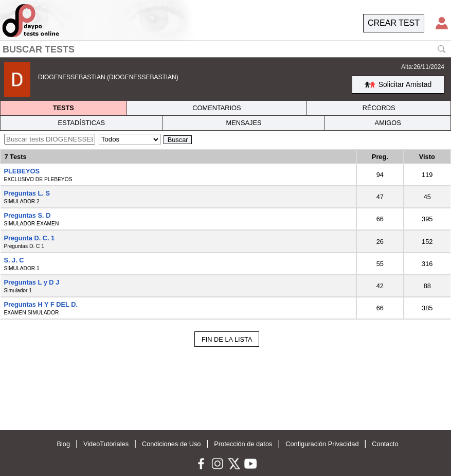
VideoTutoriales (106, 444)
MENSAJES (244, 123)
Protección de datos (243, 444)
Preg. (380, 157)
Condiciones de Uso (172, 444)
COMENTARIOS (217, 108)
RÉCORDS (379, 108)
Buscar (178, 140)
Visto (427, 157)
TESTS (64, 108)
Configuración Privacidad (322, 444)
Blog (63, 444)
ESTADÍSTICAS (82, 123)
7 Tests (15, 157)
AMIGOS (388, 123)
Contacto (385, 444)
